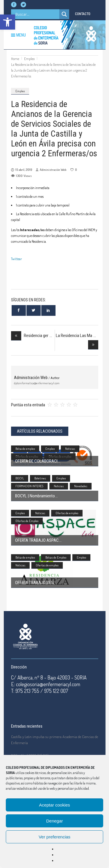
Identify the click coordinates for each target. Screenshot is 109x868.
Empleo (29, 59)
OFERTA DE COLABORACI (36, 461)
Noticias (70, 449)
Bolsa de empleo (25, 449)
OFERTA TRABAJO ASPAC (37, 540)
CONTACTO (83, 14)
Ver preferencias (54, 837)
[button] (8, 22)
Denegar (55, 821)
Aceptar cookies (54, 805)
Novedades (81, 486)
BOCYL (20, 478)
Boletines (40, 478)
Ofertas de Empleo (27, 521)
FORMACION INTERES (29, 486)
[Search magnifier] (64, 14)
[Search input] (37, 14)
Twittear (16, 259)
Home (15, 59)
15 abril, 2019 (24, 170)
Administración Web (53, 170)
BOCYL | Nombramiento (35, 496)
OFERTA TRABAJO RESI (35, 583)
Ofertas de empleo (67, 513)
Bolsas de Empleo (56, 557)
